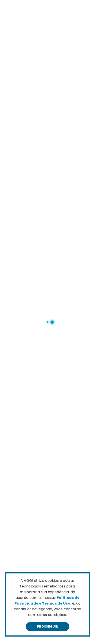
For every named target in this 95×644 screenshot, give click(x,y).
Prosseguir (47, 626)
